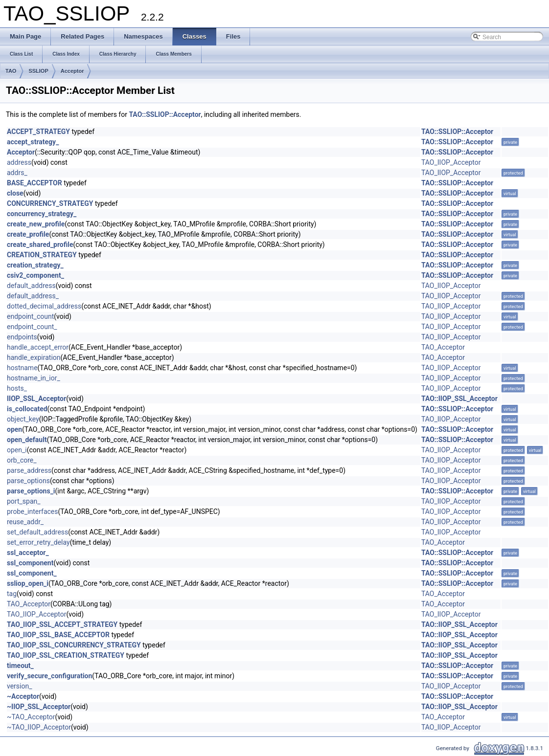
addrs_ (17, 173)
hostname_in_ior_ (34, 378)
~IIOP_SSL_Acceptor (39, 707)
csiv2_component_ (35, 275)
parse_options (28, 481)
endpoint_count (30, 316)
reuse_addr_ (25, 522)
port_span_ (24, 501)
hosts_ (17, 388)
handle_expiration (34, 357)
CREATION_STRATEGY (42, 255)
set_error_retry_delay (38, 542)
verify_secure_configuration (49, 676)
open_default (27, 440)
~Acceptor (23, 696)
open (14, 429)
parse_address (29, 470)
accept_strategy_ (33, 142)
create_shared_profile (40, 245)
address (19, 162)
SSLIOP (38, 71)
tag (12, 594)
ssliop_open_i (28, 583)
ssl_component (30, 563)
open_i (17, 450)
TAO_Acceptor (443, 347)
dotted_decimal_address (44, 306)
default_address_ (33, 296)
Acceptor (72, 71)
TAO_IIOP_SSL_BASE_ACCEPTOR (58, 635)
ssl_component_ (32, 573)
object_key (23, 419)
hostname (22, 368)
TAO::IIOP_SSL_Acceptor (459, 399)
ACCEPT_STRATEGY (38, 132)
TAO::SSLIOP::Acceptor (165, 114)
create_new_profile (36, 224)
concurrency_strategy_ (42, 214)
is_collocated (27, 409)
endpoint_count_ (32, 327)
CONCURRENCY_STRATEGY (50, 203)
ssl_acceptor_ (28, 553)
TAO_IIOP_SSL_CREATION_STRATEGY (66, 655)
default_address (31, 286)
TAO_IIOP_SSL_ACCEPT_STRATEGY (62, 624)
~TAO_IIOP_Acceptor (39, 727)
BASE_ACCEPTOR (34, 183)
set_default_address (37, 532)
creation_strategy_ (35, 265)
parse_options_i (31, 491)
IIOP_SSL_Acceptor (36, 399)
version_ (20, 686)
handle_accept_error (38, 347)
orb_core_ (22, 460)
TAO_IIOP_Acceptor (451, 162)
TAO (11, 71)
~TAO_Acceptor (31, 717)
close (15, 193)
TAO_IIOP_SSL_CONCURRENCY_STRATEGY (74, 645)
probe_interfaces (33, 511)
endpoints (22, 337)
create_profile (28, 234)
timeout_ (20, 666)
